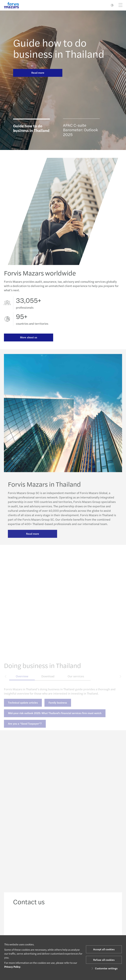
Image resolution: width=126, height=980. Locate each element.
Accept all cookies (104, 949)
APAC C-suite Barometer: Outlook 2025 (80, 130)
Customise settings (104, 968)
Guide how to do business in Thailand (59, 48)
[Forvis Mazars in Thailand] (63, 216)
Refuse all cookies (104, 960)
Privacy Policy (12, 967)
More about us (29, 338)
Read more (38, 73)
